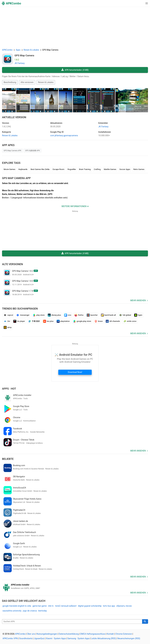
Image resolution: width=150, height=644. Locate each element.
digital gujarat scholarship (90, 606)
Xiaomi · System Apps (56, 638)
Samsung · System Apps (78, 638)
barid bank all (108, 315)
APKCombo (7, 50)
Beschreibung (10, 82)
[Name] (72, 622)
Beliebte (8, 459)
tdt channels (113, 321)
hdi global (125, 315)
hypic (138, 315)
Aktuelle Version (14, 117)
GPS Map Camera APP (16, 178)
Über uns (31, 634)
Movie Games (9, 169)
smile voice (130, 321)
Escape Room (59, 169)
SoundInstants (26, 638)
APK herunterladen (75, 70)
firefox (79, 315)
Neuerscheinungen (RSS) (129, 638)
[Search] (145, 622)
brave (99, 321)
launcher (92, 315)
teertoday (42, 611)
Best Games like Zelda (40, 169)
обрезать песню (124, 606)
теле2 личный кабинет (66, 606)
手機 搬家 (34, 321)
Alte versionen (27, 82)
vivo (68, 315)
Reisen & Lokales (46, 82)
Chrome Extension (124, 634)
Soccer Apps (125, 169)
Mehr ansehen (138, 300)
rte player (19, 321)
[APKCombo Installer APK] (75, 587)
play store (39, 315)
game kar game (40, 606)
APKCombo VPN (10, 638)
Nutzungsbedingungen (47, 634)
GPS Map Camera (24, 55)
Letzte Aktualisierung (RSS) (103, 638)
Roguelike (72, 169)
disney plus (54, 315)
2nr (7, 321)
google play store (82, 321)
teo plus (48, 321)
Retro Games (139, 169)
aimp (8, 327)
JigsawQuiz (39, 638)
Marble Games (110, 169)
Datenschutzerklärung (69, 634)
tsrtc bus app (109, 606)
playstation (63, 321)
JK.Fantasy (20, 63)
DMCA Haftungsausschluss (93, 634)
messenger (23, 315)
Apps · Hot (9, 389)
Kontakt (110, 634)
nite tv (51, 606)
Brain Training (85, 169)
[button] (141, 3)
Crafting (97, 169)
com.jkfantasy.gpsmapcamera (64, 135)
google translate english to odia (17, 606)
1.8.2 (6, 127)
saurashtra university (12, 611)
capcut (8, 315)
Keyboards (23, 169)
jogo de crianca (30, 611)
